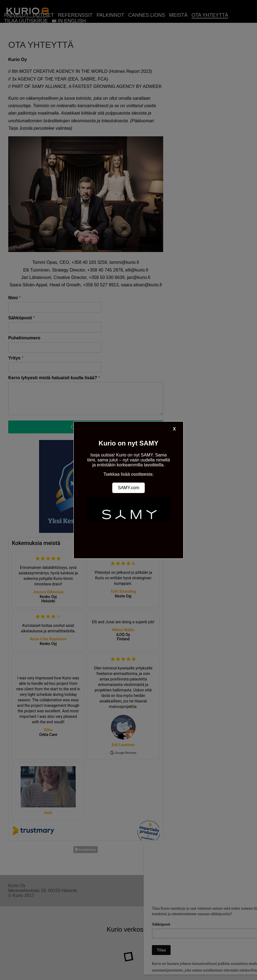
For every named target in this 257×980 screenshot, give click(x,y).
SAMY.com (128, 488)
